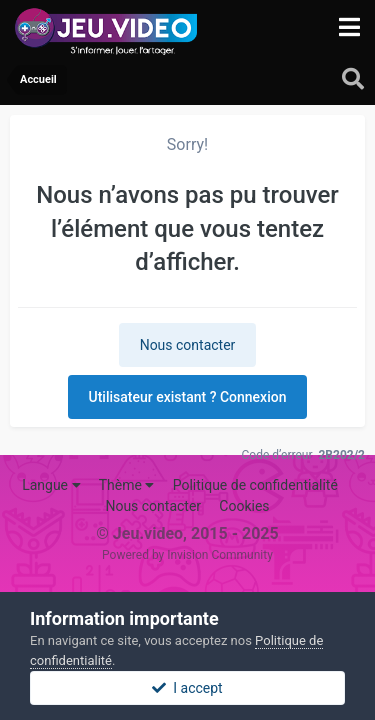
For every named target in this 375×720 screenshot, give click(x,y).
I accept (187, 688)
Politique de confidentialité (255, 485)
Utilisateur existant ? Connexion (188, 397)
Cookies (244, 506)
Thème (127, 485)
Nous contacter (188, 345)
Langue (51, 485)
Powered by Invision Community (187, 555)
